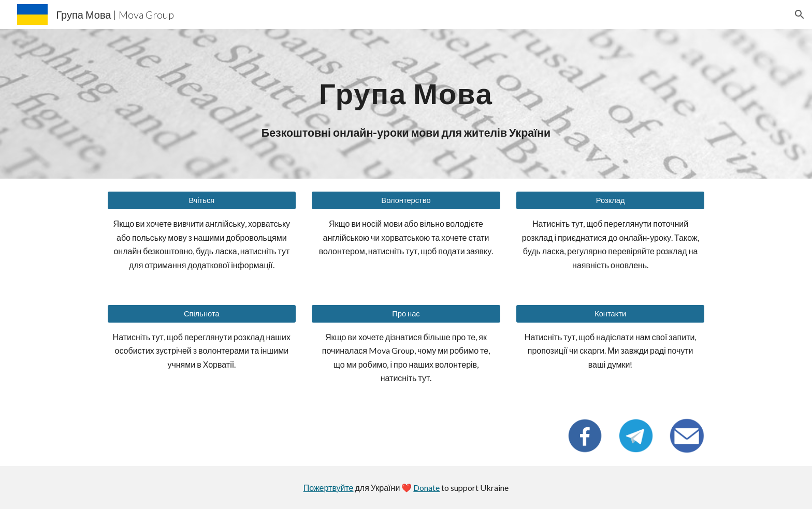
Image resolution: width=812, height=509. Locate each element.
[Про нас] (406, 313)
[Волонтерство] (406, 200)
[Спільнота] (202, 313)
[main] (406, 87)
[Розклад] (610, 200)
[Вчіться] (202, 200)
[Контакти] (610, 313)
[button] (800, 14)
